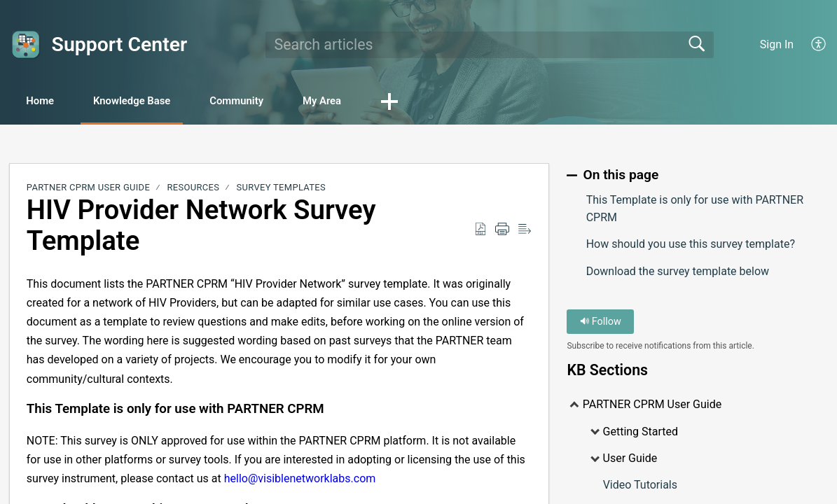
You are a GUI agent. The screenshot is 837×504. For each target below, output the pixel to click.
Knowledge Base (154, 102)
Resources (194, 189)
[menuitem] (819, 45)
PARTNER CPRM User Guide (88, 189)
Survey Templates (281, 189)
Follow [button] (601, 323)
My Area (372, 102)
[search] (490, 45)
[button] (447, 103)
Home (49, 102)
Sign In (777, 44)
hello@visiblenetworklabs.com (300, 480)
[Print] (502, 231)
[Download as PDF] (480, 231)
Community (274, 102)
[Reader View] (525, 231)
